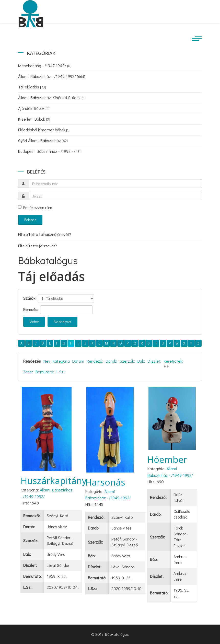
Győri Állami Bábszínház (43, 140)
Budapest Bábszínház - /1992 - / (49, 151)
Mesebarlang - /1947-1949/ (45, 66)
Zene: (28, 372)
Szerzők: (127, 361)
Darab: (112, 361)
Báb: (141, 361)
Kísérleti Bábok (34, 119)
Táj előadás (32, 87)
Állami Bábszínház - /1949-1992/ (52, 76)
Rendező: (95, 361)
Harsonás (105, 482)
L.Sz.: (61, 372)
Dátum (78, 361)
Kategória (61, 361)
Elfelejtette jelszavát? (38, 246)
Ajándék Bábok (34, 108)
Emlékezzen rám (35, 207)
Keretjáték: (173, 361)
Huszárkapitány (54, 481)
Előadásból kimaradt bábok (44, 130)
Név (47, 361)
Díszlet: (154, 361)
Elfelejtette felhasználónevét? (45, 234)
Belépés (30, 220)
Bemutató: (45, 372)
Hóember (167, 459)
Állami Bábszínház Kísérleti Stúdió (51, 97)
